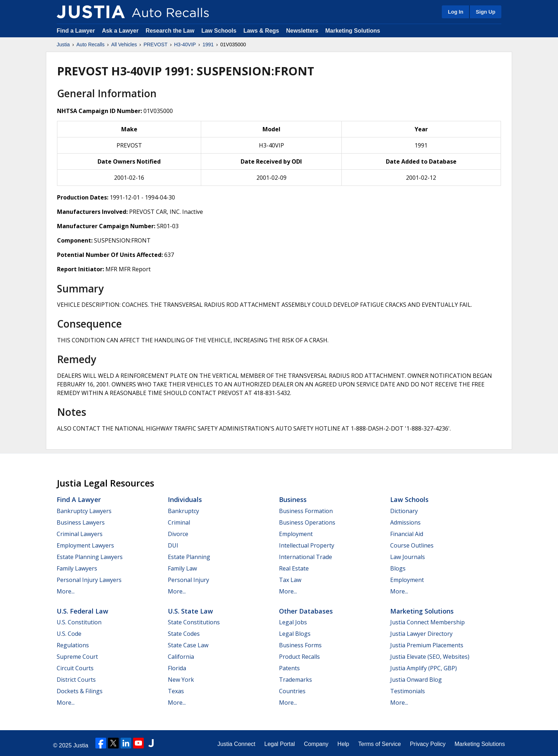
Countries (292, 691)
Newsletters (302, 31)
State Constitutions (194, 622)
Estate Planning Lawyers (90, 557)
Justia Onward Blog (416, 680)
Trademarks (295, 680)
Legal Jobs (293, 622)
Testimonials (408, 691)
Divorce (178, 534)
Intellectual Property (307, 545)
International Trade (306, 557)
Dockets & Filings (80, 691)
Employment (296, 534)
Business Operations (307, 522)
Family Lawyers (77, 568)
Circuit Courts (75, 668)
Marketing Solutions (353, 31)
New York (181, 680)
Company (316, 744)
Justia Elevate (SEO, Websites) (430, 657)
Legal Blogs (295, 634)
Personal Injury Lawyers (89, 580)
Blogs (398, 568)
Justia (63, 44)
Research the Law (170, 31)
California (181, 657)
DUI (173, 545)
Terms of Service (380, 744)
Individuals (185, 499)
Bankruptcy (183, 511)
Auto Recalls (91, 44)
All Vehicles (124, 44)
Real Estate (294, 568)
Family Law (182, 568)
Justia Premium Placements (427, 645)
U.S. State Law (190, 611)
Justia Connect (236, 744)
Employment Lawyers (85, 545)
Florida (177, 668)
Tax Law (290, 580)
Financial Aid (407, 534)
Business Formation (306, 511)
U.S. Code (69, 634)
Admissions (405, 522)
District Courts (76, 680)
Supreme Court (77, 657)
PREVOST (155, 44)
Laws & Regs (261, 31)
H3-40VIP (185, 44)
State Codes (184, 634)
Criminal (179, 522)
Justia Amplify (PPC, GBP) (424, 668)
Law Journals (408, 557)
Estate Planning (189, 557)
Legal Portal (280, 744)
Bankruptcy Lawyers (84, 511)
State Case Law (188, 645)
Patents (289, 668)
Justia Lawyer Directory (421, 634)
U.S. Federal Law (82, 611)
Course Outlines (412, 545)
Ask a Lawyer (121, 31)
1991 (208, 44)
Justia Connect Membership (427, 622)
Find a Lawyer (76, 31)
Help (343, 744)
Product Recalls (299, 657)
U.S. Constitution (79, 622)
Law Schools (219, 31)
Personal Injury (188, 580)
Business (293, 499)
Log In (456, 12)
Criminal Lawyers (80, 534)
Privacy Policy (428, 744)
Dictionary (404, 511)
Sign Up (486, 12)
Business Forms (300, 645)
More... (66, 591)
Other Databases (306, 611)
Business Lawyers (81, 522)
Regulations (73, 645)
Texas (176, 691)
